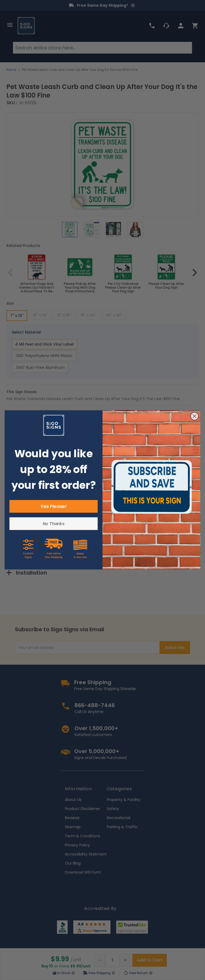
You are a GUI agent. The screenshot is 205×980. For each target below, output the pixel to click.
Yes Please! (54, 506)
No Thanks (54, 524)
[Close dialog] (195, 416)
